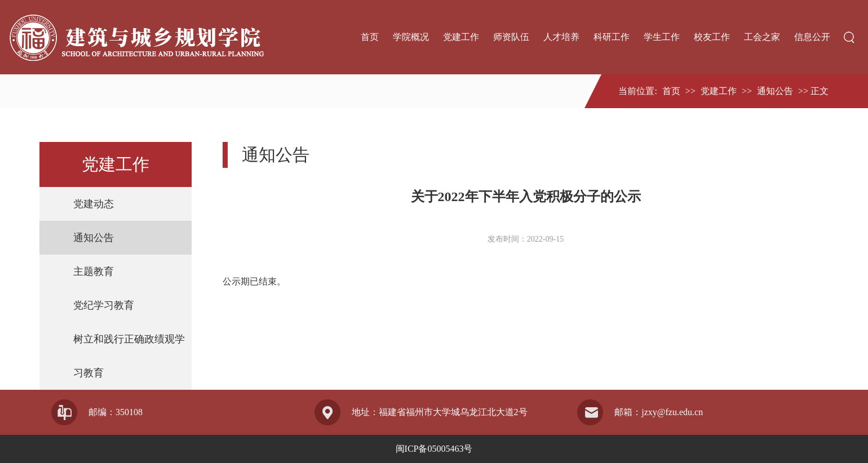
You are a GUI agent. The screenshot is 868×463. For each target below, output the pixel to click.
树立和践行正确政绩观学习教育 (129, 356)
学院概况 (411, 37)
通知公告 (775, 91)
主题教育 (94, 271)
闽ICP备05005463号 (434, 449)
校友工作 (712, 37)
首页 (370, 37)
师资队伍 (511, 37)
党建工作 (461, 37)
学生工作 (662, 37)
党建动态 (94, 204)
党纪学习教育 (104, 305)
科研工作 (612, 37)
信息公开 (812, 37)
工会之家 (762, 37)
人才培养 (561, 37)
